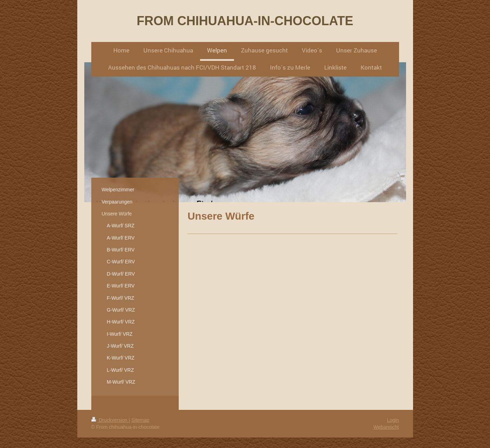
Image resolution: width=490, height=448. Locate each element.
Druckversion (110, 420)
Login (393, 420)
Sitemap (140, 420)
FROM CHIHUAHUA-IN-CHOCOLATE (245, 21)
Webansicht (386, 427)
